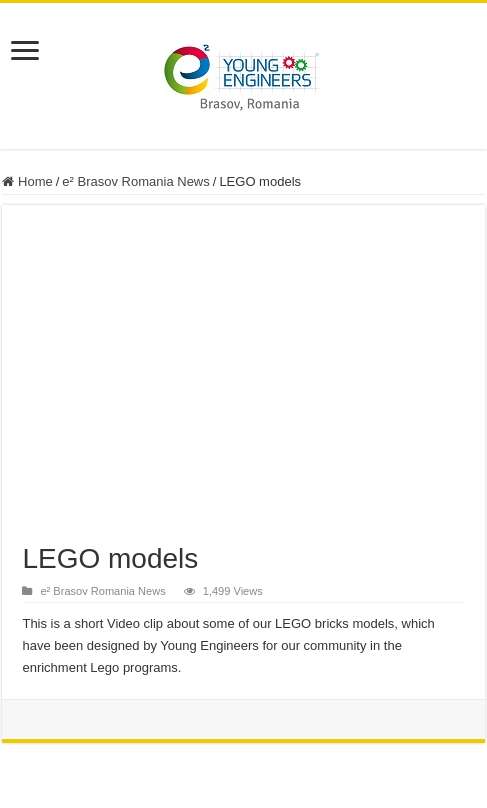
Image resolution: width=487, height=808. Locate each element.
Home (27, 181)
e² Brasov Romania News (135, 181)
